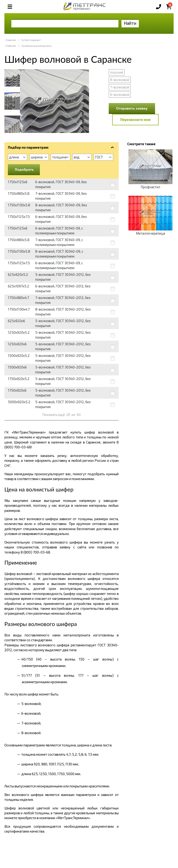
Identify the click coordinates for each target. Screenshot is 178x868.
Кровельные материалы (37, 46)
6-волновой (120, 94)
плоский (117, 72)
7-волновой (120, 87)
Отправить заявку (132, 108)
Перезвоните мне (135, 120)
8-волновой (120, 80)
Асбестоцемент (31, 40)
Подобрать (24, 169)
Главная (11, 40)
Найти (130, 23)
